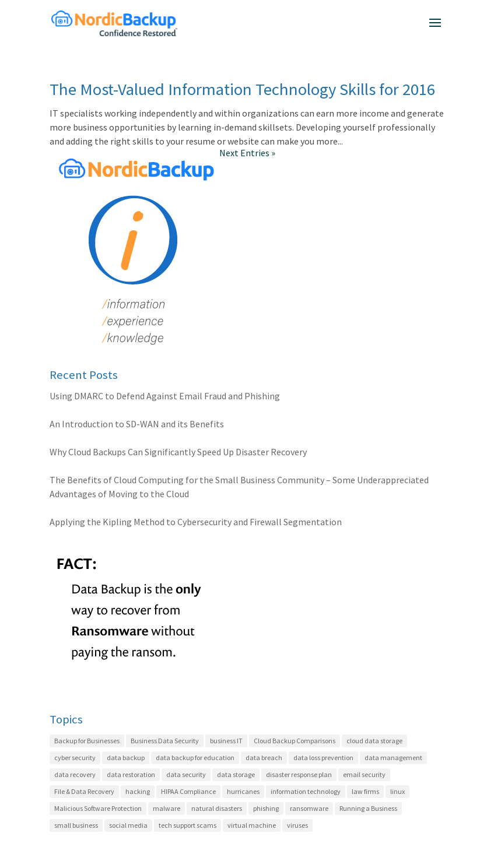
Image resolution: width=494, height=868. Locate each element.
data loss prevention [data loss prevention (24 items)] (323, 758)
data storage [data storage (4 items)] (236, 774)
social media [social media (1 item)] (128, 825)
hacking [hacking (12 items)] (138, 791)
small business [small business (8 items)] (76, 825)
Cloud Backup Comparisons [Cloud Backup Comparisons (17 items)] (295, 741)
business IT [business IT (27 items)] (226, 741)
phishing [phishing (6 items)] (266, 808)
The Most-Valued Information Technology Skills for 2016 (242, 89)
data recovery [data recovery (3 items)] (75, 774)
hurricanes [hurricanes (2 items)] (243, 791)
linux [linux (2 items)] (397, 791)
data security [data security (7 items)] (186, 774)
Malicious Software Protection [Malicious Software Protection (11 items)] (98, 808)
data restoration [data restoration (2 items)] (131, 774)
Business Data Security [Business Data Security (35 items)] (165, 741)
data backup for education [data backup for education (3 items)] (195, 758)
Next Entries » (247, 153)
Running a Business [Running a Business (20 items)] (368, 808)
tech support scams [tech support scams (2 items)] (188, 825)
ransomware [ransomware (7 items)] (309, 808)
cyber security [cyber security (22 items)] (75, 758)
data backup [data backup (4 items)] (126, 758)
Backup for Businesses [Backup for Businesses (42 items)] (87, 741)
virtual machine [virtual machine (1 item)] (252, 825)
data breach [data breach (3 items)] (264, 758)
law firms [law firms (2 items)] (365, 791)
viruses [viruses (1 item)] (297, 825)
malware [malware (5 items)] (167, 808)
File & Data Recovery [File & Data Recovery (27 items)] (84, 791)
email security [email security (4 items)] (364, 774)
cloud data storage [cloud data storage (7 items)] (374, 741)
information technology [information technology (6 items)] (306, 791)
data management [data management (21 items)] (393, 758)
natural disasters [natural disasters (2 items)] (217, 808)
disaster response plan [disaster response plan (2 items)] (299, 774)
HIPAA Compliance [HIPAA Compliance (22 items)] (188, 791)
